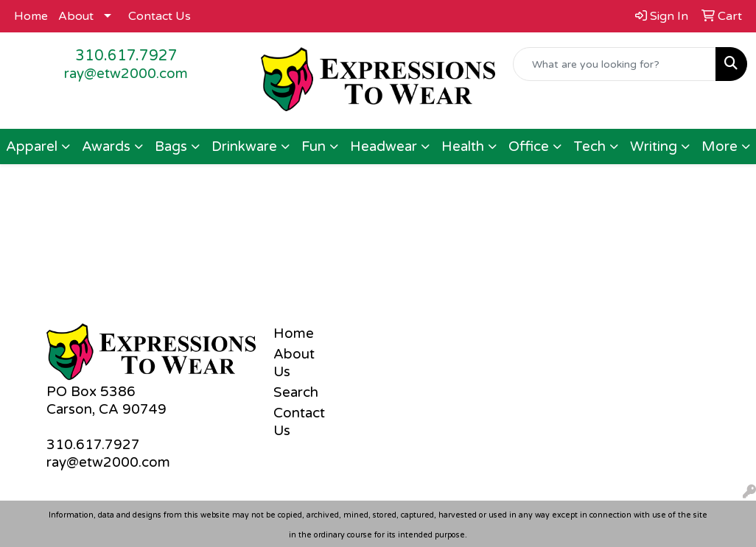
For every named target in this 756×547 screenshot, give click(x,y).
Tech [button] (589, 147)
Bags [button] (171, 147)
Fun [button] (314, 147)
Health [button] (463, 147)
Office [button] (529, 147)
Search (296, 392)
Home (31, 16)
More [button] (720, 147)
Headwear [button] (384, 147)
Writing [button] (654, 147)
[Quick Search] (615, 64)
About (76, 16)
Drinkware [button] (244, 147)
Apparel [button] (32, 147)
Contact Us (160, 16)
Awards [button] (106, 147)
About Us (294, 363)
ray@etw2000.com (126, 74)
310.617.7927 (126, 56)
